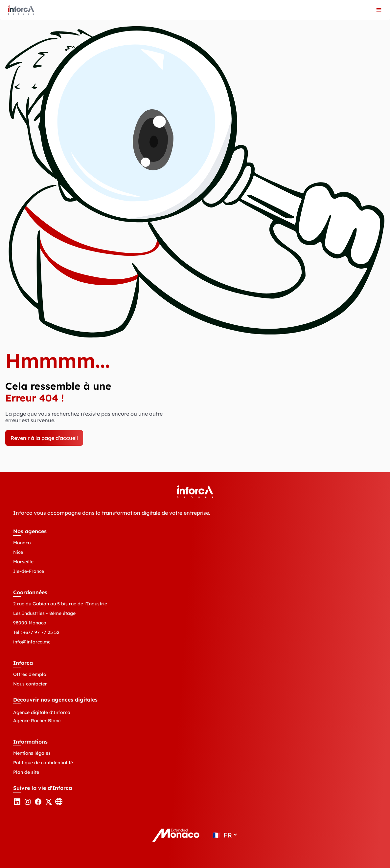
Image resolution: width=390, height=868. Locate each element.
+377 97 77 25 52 (41, 632)
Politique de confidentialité (43, 763)
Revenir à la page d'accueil (44, 438)
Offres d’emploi (30, 674)
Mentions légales (32, 753)
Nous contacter (30, 684)
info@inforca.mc (32, 642)
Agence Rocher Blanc (37, 721)
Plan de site (26, 772)
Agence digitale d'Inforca (42, 712)
